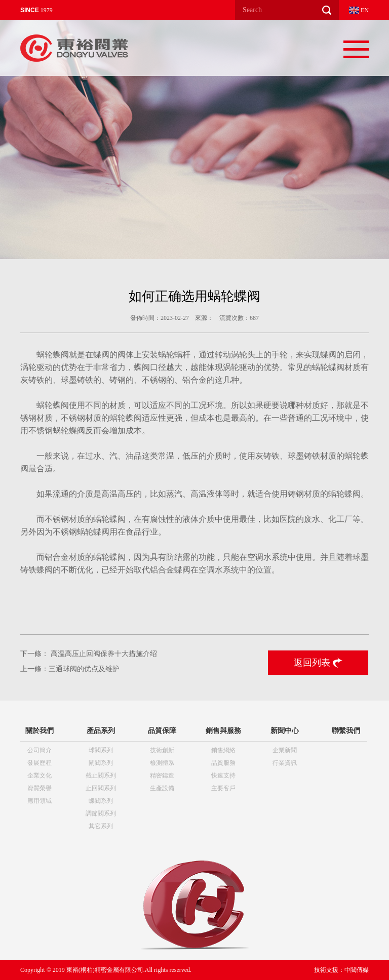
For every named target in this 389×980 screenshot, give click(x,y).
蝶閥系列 (101, 801)
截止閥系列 (101, 775)
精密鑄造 (162, 775)
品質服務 (223, 763)
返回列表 (318, 663)
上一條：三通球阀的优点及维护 (70, 669)
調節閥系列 (101, 813)
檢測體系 (162, 763)
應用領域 (40, 801)
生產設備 (162, 788)
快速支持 (223, 775)
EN (359, 10)
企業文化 (40, 775)
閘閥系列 (101, 763)
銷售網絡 (223, 750)
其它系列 (101, 826)
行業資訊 (285, 763)
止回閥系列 (101, 788)
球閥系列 (101, 750)
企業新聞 (285, 750)
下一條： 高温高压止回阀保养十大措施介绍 (89, 654)
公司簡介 (40, 750)
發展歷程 (40, 763)
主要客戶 (223, 788)
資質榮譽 (40, 788)
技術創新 (162, 750)
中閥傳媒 (357, 970)
